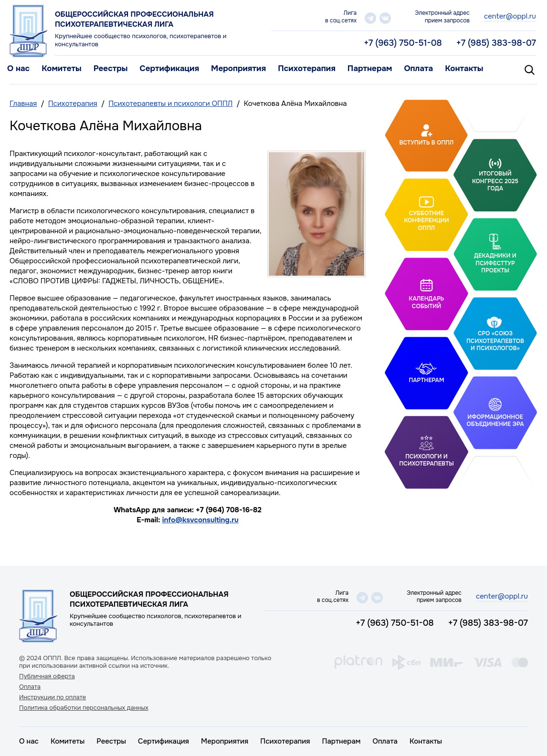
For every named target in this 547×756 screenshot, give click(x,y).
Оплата (418, 68)
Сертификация (169, 68)
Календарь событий (427, 302)
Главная (23, 104)
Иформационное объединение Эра (495, 421)
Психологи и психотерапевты (426, 460)
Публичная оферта (47, 676)
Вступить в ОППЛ (427, 143)
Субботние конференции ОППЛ (426, 220)
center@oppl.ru (510, 16)
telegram (370, 18)
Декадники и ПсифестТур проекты (495, 263)
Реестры (111, 68)
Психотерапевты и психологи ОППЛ (170, 104)
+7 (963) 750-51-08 (403, 43)
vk (385, 18)
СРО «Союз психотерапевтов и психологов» (495, 341)
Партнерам (370, 68)
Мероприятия (238, 68)
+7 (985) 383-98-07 (496, 43)
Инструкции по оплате (53, 697)
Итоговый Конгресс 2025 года (495, 181)
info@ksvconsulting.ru (200, 520)
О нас (18, 68)
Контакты (464, 68)
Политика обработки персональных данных (84, 708)
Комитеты (62, 68)
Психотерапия (307, 68)
